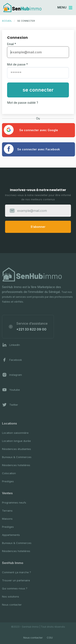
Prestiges (8, 481)
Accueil (7, 21)
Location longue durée (16, 441)
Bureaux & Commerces (17, 457)
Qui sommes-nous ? (15, 588)
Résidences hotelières (16, 465)
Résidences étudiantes (17, 449)
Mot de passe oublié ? (23, 103)
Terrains (7, 511)
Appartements (11, 535)
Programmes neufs (14, 503)
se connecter (38, 90)
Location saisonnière (15, 433)
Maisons (7, 519)
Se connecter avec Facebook (32, 149)
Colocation (9, 473)
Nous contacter (12, 605)
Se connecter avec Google (31, 130)
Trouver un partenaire (16, 580)
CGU (50, 638)
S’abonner (38, 227)
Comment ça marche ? (17, 572)
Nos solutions (11, 596)
